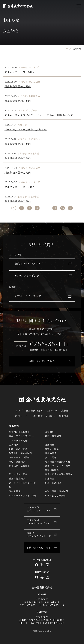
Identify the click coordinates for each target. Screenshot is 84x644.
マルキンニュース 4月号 (20, 187)
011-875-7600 (34, 623)
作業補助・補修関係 (19, 466)
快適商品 (50, 479)
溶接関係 (50, 432)
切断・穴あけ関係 (18, 449)
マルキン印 (35, 67)
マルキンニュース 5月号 (20, 72)
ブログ (34, 110)
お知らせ (23, 67)
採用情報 (64, 416)
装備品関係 (51, 453)
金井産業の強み (34, 411)
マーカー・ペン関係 (19, 457)
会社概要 (38, 416)
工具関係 (14, 445)
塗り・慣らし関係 (18, 474)
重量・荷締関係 (17, 479)
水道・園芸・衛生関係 (57, 491)
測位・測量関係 (17, 462)
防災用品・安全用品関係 (58, 462)
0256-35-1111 (49, 344)
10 (55, 208)
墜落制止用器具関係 (19, 432)
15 (62, 208)
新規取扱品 (35, 82)
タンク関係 (51, 457)
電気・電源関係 (53, 436)
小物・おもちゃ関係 (55, 496)
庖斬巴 (65, 411)
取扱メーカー (23, 416)
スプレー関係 (52, 449)
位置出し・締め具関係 (21, 453)
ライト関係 (15, 491)
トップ (19, 411)
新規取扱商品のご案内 (18, 86)
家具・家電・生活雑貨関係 (59, 474)
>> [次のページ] (70, 208)
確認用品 (50, 445)
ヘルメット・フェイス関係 (23, 496)
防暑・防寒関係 (53, 483)
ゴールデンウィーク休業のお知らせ (26, 130)
